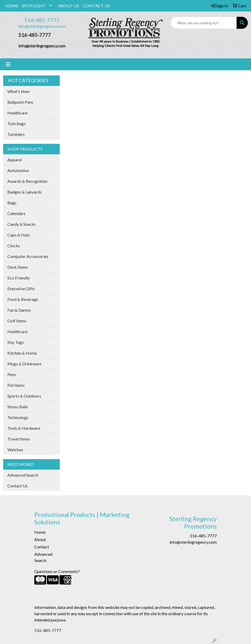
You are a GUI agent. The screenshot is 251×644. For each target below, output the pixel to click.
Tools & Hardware (24, 428)
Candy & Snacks (22, 224)
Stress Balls (18, 407)
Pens (12, 374)
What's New (18, 91)
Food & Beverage (23, 299)
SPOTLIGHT (34, 6)
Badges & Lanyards (24, 192)
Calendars (16, 213)
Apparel (15, 160)
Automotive (18, 170)
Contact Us (18, 486)
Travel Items (19, 439)
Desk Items (18, 267)
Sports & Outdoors (24, 396)
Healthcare (17, 113)
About (40, 539)
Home (40, 532)
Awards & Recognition (27, 181)
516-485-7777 (42, 20)
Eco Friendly (18, 278)
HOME (12, 6)
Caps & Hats (19, 235)
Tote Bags (17, 123)
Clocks (14, 246)
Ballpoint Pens (20, 102)
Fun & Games (19, 310)
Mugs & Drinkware (24, 364)
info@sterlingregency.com (42, 26)
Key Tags (16, 342)
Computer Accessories (28, 256)
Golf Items (17, 321)
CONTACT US (96, 6)
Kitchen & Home (22, 353)
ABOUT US (69, 6)
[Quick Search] (204, 23)
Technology (18, 417)
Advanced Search (23, 475)
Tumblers (16, 134)
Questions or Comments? (57, 571)
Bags (12, 203)
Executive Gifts (21, 288)
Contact (42, 547)
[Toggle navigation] (8, 64)
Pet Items (16, 385)
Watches (15, 450)
